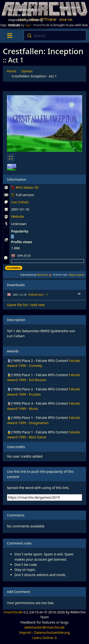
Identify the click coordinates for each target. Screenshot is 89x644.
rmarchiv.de (13, 612)
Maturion (42, 275)
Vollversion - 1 (38, 295)
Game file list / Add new (26, 305)
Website (18, 216)
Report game (77, 275)
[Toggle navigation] (10, 36)
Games (27, 71)
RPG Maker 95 (25, 188)
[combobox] (55, 36)
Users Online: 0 (44, 638)
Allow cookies (70, 7)
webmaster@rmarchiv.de (44, 627)
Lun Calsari (20, 202)
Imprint (25, 632)
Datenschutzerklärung (52, 632)
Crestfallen (14, 268)
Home (12, 71)
